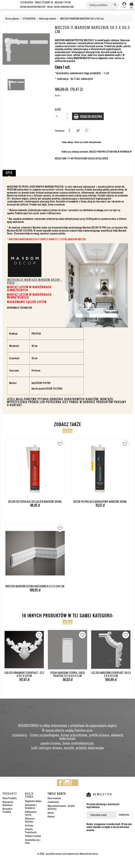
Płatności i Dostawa (30, 820)
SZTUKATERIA (27, 2)
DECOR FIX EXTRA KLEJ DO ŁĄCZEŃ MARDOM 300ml (35, 502)
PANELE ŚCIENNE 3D (44, 2)
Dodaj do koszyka (92, 116)
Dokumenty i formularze (31, 806)
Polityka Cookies (33, 836)
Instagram (68, 783)
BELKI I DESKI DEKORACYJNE (61, 7)
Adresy (51, 813)
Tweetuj (78, 130)
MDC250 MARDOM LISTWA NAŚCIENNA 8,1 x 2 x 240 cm (35, 586)
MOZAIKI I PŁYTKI (63, 2)
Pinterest (86, 130)
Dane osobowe (54, 798)
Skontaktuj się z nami (33, 841)
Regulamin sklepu (33, 801)
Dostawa (29, 825)
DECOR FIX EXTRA (54, 388)
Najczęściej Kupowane (8, 803)
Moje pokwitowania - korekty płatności (61, 807)
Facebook (60, 783)
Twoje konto (57, 794)
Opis (9, 173)
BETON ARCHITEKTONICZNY (33, 7)
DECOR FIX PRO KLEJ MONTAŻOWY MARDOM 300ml (100, 502)
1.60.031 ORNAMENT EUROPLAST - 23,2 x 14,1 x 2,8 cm (24, 674)
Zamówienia (53, 802)
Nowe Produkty (10, 798)
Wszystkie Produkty (7, 810)
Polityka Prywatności (31, 831)
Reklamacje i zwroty (31, 813)
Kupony (51, 816)
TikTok (75, 783)
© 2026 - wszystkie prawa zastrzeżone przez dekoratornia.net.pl (68, 854)
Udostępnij (69, 130)
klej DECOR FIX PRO (41, 383)
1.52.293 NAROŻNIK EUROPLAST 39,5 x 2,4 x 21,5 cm (111, 674)
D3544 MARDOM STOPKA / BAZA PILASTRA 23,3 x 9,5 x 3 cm (67, 674)
